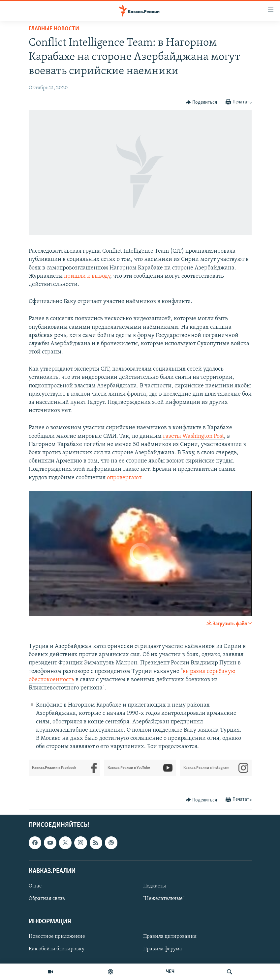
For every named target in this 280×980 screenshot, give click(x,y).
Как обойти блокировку (57, 949)
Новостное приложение (57, 937)
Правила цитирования (170, 937)
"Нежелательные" (164, 899)
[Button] (202, 102)
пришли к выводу (87, 276)
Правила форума (163, 949)
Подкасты (155, 886)
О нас (35, 886)
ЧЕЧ (170, 972)
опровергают (124, 478)
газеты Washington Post (193, 436)
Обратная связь (47, 899)
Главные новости (54, 29)
